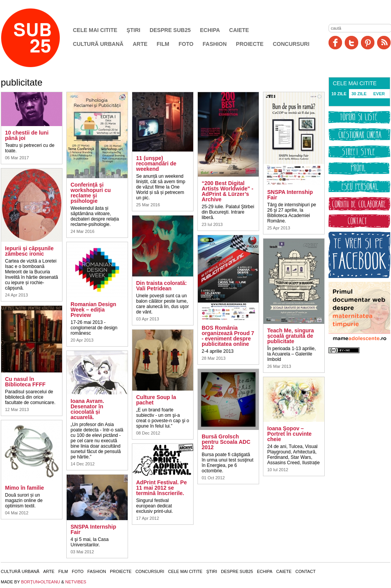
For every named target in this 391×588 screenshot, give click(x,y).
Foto (186, 44)
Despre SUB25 (170, 30)
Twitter (351, 43)
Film (163, 44)
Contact (305, 571)
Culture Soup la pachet (156, 400)
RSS (384, 43)
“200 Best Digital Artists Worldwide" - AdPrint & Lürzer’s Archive (228, 191)
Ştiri (133, 30)
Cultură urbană (98, 44)
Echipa (210, 30)
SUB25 (39, 38)
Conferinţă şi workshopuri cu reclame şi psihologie (91, 193)
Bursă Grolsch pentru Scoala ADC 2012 (226, 442)
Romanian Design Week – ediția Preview (93, 310)
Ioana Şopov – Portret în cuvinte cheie (289, 434)
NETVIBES (76, 582)
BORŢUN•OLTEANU (40, 582)
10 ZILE (339, 94)
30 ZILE (359, 94)
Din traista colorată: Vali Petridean (161, 286)
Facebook (335, 43)
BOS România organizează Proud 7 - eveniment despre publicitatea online (228, 336)
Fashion (215, 44)
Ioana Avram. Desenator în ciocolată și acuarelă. (87, 409)
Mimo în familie (24, 488)
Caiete (239, 30)
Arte (140, 44)
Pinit (368, 43)
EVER (379, 94)
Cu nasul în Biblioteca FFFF (25, 382)
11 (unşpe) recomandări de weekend (156, 163)
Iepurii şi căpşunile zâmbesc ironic (29, 251)
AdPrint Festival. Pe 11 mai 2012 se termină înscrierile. (161, 488)
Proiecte (250, 44)
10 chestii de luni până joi (27, 135)
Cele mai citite (95, 30)
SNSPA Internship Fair (93, 529)
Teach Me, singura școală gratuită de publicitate (291, 336)
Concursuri (291, 44)
